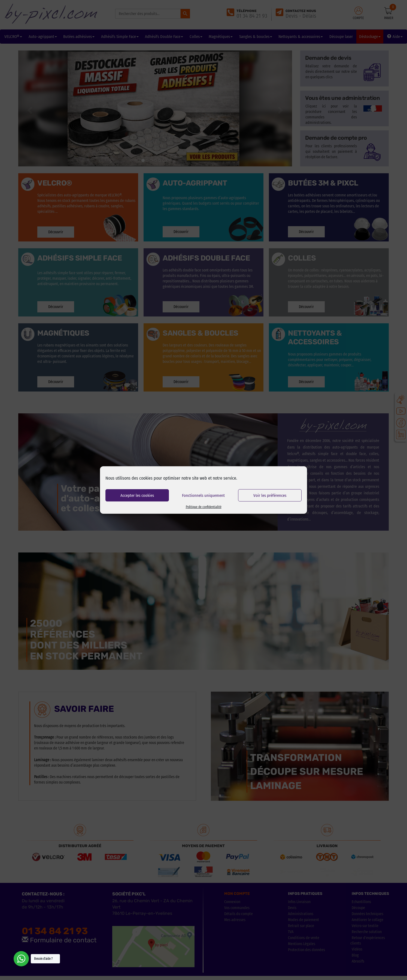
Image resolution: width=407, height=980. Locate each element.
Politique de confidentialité (204, 507)
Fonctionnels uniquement (203, 495)
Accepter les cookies (137, 495)
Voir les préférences (270, 495)
